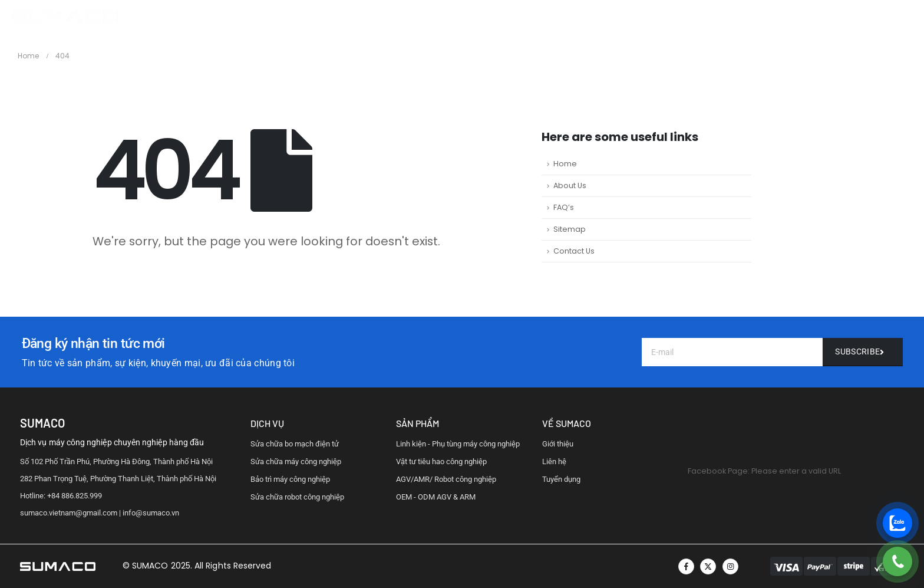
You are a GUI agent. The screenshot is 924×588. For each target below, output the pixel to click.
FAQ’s (564, 207)
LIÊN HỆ (595, 17)
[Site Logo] (65, 17)
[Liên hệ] (862, 352)
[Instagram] (730, 566)
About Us (570, 185)
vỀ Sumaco (567, 423)
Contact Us (574, 251)
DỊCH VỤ (446, 17)
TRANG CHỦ (335, 17)
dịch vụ (267, 423)
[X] (708, 566)
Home (565, 164)
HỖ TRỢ (550, 17)
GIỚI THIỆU (394, 17)
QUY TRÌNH (498, 17)
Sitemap (570, 229)
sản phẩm (418, 423)
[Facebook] (686, 566)
